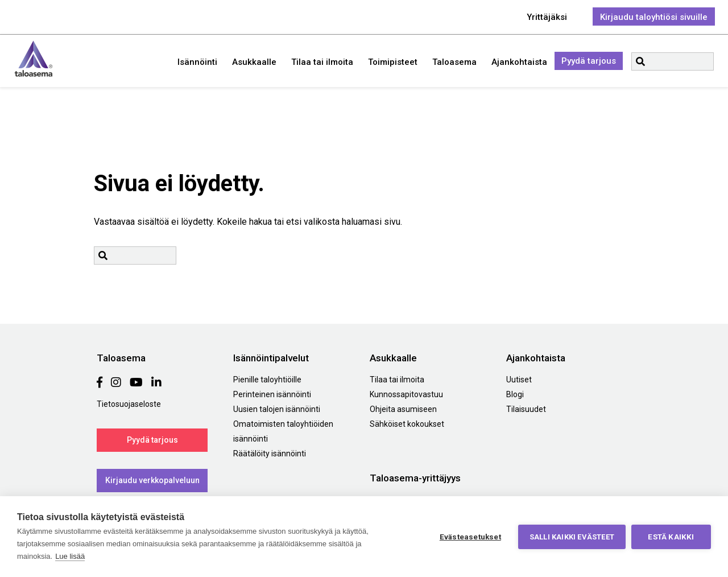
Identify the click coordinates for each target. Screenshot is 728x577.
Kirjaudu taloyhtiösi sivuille (654, 17)
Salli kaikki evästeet (572, 537)
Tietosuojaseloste (129, 404)
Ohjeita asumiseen (403, 409)
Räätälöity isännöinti (270, 454)
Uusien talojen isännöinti (277, 409)
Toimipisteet (393, 62)
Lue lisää (70, 556)
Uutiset (519, 380)
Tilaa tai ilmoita (322, 62)
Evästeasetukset (470, 537)
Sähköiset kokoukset (407, 424)
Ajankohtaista (519, 62)
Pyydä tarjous (589, 61)
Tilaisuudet (526, 409)
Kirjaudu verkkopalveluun (152, 480)
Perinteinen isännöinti (272, 394)
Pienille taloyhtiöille (267, 380)
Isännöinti (197, 62)
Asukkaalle (254, 62)
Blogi (515, 394)
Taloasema (34, 59)
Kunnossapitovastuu (406, 394)
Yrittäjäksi (547, 17)
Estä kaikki (671, 537)
